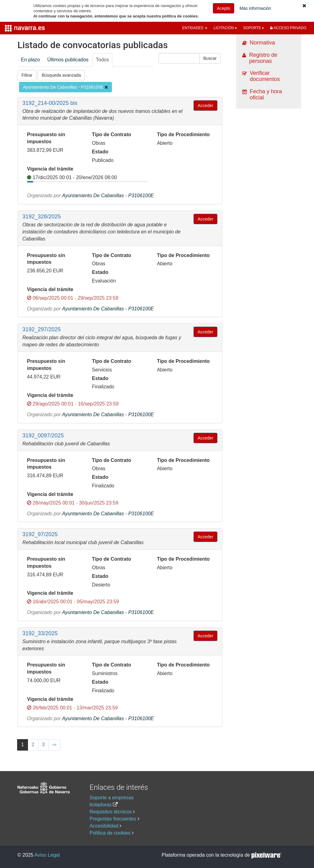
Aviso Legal (47, 855)
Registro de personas (263, 58)
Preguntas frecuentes (113, 819)
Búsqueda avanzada (61, 75)
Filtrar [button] (27, 75)
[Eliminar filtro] (106, 87)
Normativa (262, 43)
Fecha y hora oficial (266, 94)
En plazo (30, 60)
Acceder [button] (205, 106)
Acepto (224, 8)
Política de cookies (110, 833)
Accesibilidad (104, 826)
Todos (103, 60)
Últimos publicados (68, 60)
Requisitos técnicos (111, 812)
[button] (304, 6)
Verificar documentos (265, 76)
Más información (255, 8)
